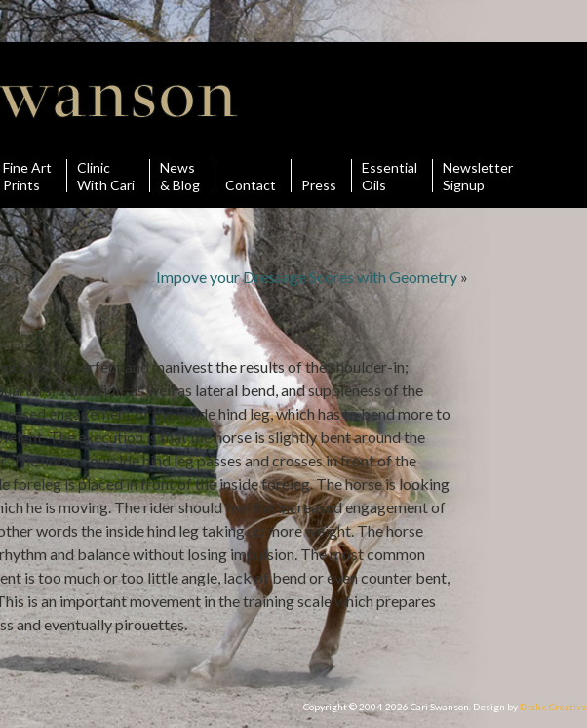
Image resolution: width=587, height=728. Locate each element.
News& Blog (180, 176)
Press (319, 176)
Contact (251, 176)
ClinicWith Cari (106, 176)
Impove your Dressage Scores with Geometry (307, 277)
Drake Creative (553, 707)
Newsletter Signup (478, 176)
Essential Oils (390, 176)
